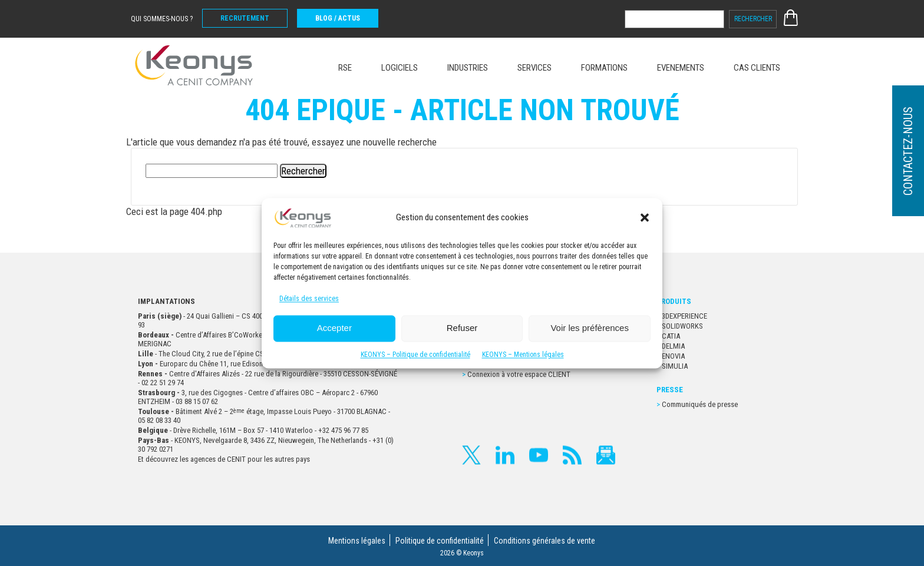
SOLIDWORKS (682, 326)
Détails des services (309, 299)
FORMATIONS (604, 68)
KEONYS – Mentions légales (523, 355)
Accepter (334, 328)
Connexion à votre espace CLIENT (519, 374)
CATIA (671, 336)
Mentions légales (357, 541)
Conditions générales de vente (544, 541)
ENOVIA (673, 356)
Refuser (462, 328)
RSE (345, 68)
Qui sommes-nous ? (162, 19)
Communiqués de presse (700, 404)
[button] (645, 217)
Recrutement (245, 18)
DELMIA (673, 346)
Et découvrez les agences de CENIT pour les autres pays (224, 459)
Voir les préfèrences (590, 328)
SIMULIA (675, 366)
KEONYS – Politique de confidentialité (415, 355)
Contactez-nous (908, 151)
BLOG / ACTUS (338, 18)
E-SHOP (791, 18)
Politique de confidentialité (440, 541)
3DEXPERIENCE (684, 316)
